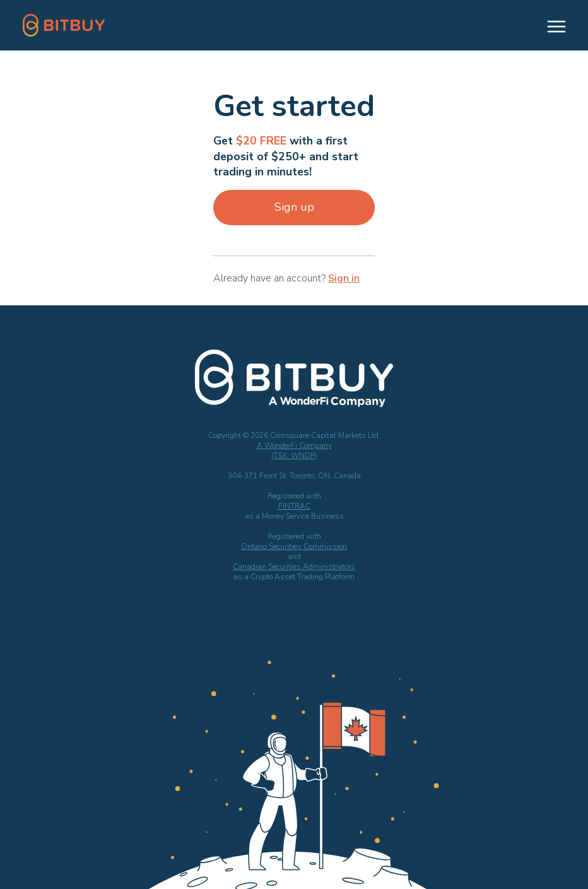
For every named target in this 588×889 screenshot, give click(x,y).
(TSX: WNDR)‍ (294, 456)
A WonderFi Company (294, 445)
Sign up (294, 207)
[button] (551, 25)
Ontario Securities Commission (294, 546)
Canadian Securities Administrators (294, 567)
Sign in (344, 278)
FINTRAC (294, 506)
